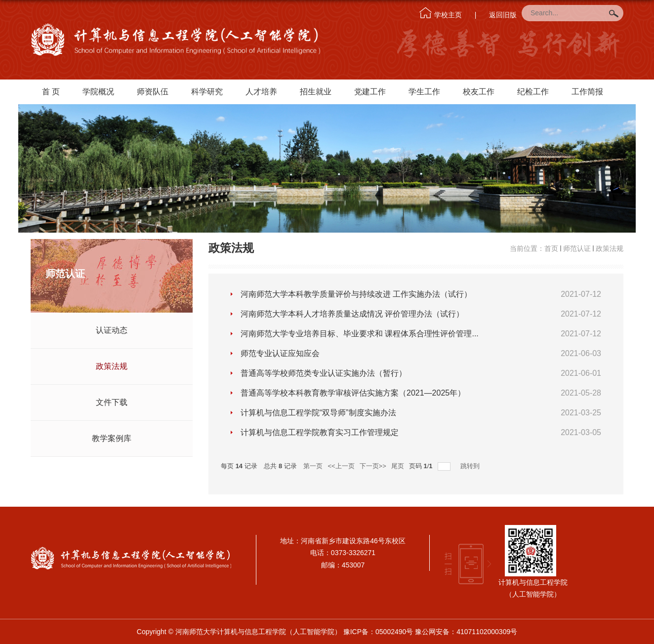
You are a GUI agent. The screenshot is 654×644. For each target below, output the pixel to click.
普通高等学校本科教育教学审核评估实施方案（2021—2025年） (353, 393)
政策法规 (610, 248)
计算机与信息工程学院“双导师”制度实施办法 (318, 413)
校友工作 (479, 92)
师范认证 (577, 248)
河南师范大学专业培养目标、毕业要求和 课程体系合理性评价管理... (360, 334)
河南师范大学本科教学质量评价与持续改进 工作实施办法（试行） (356, 294)
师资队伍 (153, 92)
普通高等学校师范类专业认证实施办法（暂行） (324, 373)
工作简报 (587, 92)
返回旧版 (503, 15)
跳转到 (471, 466)
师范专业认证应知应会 (280, 353)
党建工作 (370, 92)
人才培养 (261, 92)
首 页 (51, 92)
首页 (551, 248)
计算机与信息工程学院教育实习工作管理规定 (320, 432)
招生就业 (316, 92)
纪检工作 (533, 92)
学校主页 (448, 15)
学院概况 (98, 92)
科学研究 (207, 92)
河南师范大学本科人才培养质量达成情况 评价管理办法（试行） (352, 314)
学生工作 (424, 92)
